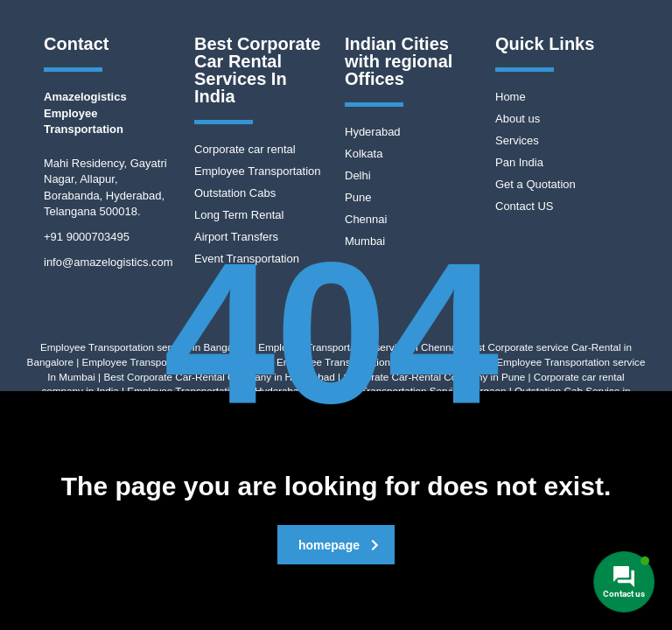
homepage (339, 545)
